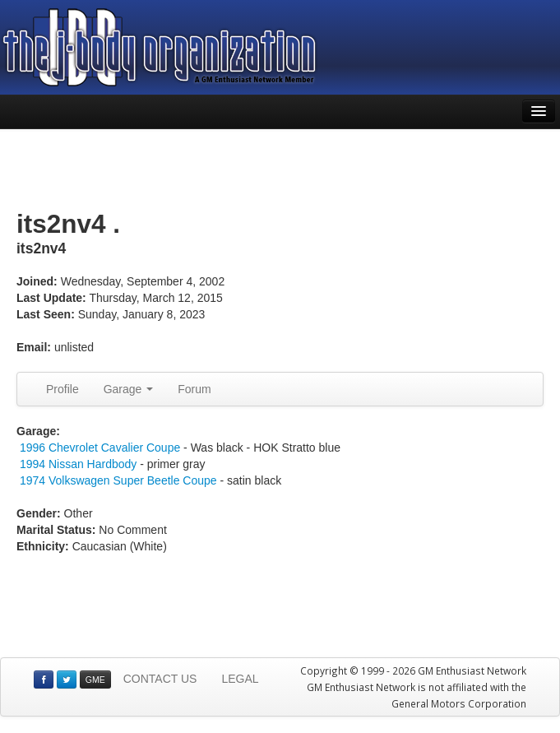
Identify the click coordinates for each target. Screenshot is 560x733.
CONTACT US (160, 679)
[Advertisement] (280, 170)
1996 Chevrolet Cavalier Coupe (100, 448)
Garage (129, 389)
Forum (194, 389)
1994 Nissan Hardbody (80, 464)
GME (95, 680)
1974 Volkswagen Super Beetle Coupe (118, 480)
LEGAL (240, 679)
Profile (62, 389)
